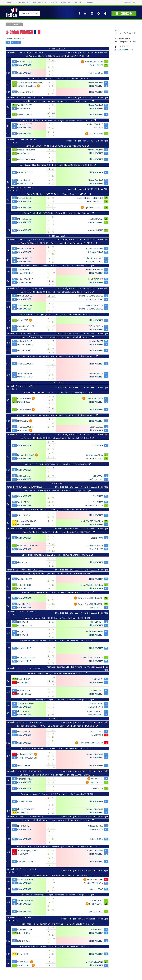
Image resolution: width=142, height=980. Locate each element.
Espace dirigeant (23, 3)
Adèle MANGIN (24, 398)
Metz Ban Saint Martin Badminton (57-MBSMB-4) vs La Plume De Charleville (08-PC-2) (57, 356)
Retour (15, 24)
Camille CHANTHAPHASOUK (90, 598)
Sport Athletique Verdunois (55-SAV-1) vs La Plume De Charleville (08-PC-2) (57, 393)
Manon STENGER (25, 377)
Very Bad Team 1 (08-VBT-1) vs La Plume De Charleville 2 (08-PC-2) (57, 146)
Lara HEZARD (97, 735)
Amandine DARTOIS (94, 505)
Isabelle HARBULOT (26, 150)
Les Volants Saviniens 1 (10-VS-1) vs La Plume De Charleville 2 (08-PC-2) (57, 79)
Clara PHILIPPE (96, 549)
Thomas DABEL (24, 269)
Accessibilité (130, 3)
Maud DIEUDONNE (94, 546)
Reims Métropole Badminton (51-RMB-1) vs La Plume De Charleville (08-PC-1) (57, 924)
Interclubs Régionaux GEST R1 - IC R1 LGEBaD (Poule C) (82, 387)
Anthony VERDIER (25, 754)
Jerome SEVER (24, 690)
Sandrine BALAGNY (94, 455)
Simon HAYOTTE (25, 373)
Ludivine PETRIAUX (95, 398)
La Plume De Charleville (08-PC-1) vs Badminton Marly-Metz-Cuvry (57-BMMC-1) (57, 775)
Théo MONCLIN (24, 305)
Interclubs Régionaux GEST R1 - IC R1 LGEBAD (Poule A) (82, 487)
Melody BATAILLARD (27, 521)
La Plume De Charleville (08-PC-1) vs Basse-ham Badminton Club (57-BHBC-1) (57, 876)
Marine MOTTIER (25, 172)
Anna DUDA (23, 854)
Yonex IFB (53, 3)
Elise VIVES (22, 562)
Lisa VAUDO (23, 421)
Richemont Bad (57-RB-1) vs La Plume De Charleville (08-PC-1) (57, 673)
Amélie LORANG (25, 115)
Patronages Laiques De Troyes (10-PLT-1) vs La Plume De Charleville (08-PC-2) (57, 266)
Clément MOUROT (95, 249)
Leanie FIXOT (97, 538)
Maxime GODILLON (94, 305)
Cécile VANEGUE (96, 73)
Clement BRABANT (94, 754)
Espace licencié (40, 3)
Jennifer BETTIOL (95, 479)
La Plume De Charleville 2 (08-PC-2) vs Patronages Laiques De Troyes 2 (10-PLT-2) (57, 120)
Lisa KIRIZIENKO (25, 258)
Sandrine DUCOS (25, 105)
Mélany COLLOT (96, 252)
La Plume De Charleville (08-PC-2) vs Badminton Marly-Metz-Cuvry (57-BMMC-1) (57, 532)
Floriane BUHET (24, 525)
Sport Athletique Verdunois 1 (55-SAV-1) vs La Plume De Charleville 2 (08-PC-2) (57, 101)
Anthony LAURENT (95, 631)
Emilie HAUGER (96, 219)
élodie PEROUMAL (95, 299)
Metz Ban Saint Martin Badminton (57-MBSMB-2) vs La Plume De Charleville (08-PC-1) (57, 846)
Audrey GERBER (24, 585)
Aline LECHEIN (24, 604)
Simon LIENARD (96, 732)
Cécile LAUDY (23, 330)
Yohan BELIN (97, 779)
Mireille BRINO (24, 679)
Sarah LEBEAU (97, 427)
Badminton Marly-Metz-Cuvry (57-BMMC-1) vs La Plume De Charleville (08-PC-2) (57, 641)
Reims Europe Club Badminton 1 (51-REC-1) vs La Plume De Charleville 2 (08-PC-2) (57, 165)
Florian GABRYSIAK (26, 249)
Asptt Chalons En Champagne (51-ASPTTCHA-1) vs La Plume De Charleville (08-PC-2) (57, 315)
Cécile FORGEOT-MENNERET (30, 82)
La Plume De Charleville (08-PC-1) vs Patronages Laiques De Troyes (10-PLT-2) (57, 895)
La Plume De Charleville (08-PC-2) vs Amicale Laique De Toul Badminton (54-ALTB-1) (57, 243)
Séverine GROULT (25, 92)
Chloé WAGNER (24, 65)
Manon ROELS (24, 109)
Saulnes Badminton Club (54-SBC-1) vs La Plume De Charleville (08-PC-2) (57, 618)
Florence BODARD (95, 458)
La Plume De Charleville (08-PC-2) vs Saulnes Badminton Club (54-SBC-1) (57, 464)
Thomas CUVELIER (26, 703)
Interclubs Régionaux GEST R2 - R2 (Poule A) (87, 52)
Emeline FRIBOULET (94, 62)
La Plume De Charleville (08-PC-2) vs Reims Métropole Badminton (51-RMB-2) (57, 292)
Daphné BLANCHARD (93, 258)
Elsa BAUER (98, 476)
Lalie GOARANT (96, 134)
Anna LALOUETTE (25, 364)
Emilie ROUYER (96, 65)
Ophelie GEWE (24, 765)
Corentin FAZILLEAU (26, 326)
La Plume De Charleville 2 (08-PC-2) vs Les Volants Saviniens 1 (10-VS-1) (57, 194)
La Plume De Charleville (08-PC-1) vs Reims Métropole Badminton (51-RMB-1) (57, 820)
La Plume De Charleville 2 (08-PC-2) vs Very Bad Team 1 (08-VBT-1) (57, 56)
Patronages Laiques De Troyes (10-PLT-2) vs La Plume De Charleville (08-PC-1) (57, 794)
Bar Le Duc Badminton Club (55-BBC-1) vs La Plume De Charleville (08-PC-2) (57, 555)
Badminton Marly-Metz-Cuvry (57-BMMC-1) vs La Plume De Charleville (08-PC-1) (57, 946)
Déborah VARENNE (94, 201)
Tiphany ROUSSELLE (26, 86)
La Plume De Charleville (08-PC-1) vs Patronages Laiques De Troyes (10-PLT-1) (57, 700)
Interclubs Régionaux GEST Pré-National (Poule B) (85, 722)
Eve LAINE (98, 128)
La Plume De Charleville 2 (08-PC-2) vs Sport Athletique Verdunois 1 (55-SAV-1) (57, 213)
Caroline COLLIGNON (27, 758)
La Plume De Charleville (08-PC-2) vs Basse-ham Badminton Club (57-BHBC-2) (57, 438)
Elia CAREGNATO (95, 707)
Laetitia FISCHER (25, 282)
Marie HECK (98, 788)
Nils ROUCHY (23, 826)
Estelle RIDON (24, 515)
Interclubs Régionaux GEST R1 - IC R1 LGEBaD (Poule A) (82, 239)
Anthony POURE (24, 341)
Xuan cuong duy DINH (27, 850)
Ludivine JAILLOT (25, 682)
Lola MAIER (98, 445)
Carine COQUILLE (95, 124)
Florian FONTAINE (25, 809)
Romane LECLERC (25, 862)
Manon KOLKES (24, 180)
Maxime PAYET (96, 341)
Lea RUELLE (23, 813)
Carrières (89, 3)
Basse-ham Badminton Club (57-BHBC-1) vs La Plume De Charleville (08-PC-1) (57, 749)
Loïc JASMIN (23, 631)
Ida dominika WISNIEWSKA (91, 743)
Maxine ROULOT (25, 62)
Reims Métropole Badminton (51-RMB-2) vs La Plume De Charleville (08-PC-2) (57, 337)
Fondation (65, 3)
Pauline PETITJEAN (95, 262)
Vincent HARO (97, 690)
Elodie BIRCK (97, 679)
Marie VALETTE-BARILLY (92, 521)
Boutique (77, 3)
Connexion (124, 13)
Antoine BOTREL (95, 826)
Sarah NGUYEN (96, 904)
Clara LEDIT (23, 320)
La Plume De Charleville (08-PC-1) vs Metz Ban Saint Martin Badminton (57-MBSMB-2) (57, 726)
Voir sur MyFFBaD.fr (124, 50)
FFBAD (9, 3)
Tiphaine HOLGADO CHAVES (90, 296)
